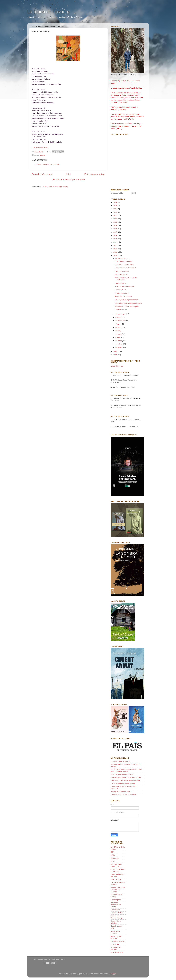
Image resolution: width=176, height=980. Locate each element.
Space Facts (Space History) (117, 917)
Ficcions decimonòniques (125, 287)
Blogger (113, 974)
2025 (116, 206)
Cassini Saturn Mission (116, 922)
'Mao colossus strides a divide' (122, 774)
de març (119, 341)
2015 (116, 239)
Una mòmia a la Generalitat (125, 268)
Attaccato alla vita (122, 275)
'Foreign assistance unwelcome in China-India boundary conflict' (126, 770)
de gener (119, 347)
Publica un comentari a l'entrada (47, 164)
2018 (116, 229)
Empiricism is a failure (123, 297)
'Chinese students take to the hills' (124, 795)
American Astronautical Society (116, 905)
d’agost (118, 324)
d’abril (118, 337)
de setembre (121, 321)
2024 (116, 209)
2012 (116, 249)
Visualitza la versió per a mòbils (68, 179)
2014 (116, 242)
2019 (116, 226)
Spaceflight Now (117, 952)
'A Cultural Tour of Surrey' (120, 761)
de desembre (121, 258)
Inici (68, 174)
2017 (116, 232)
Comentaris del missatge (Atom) (56, 187)
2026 (116, 202)
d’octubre (119, 317)
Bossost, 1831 (120, 290)
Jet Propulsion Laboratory (116, 865)
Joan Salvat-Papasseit (40, 147)
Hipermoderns (120, 283)
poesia (42, 155)
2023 (116, 212)
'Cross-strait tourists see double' (123, 783)
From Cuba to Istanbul (123, 261)
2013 (116, 245)
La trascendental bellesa (124, 265)
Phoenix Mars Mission (116, 948)
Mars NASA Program (115, 932)
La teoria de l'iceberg (48, 12)
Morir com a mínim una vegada (127, 307)
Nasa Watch (115, 910)
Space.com (115, 858)
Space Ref (115, 944)
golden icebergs (117, 366)
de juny (118, 331)
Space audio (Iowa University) (118, 870)
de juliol (119, 327)
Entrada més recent (42, 174)
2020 (116, 222)
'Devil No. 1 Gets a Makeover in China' (125, 780)
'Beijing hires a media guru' (121, 792)
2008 (116, 355)
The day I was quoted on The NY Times (126, 777)
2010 (116, 255)
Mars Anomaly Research (116, 937)
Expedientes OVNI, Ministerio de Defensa (118, 890)
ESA (113, 852)
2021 (116, 219)
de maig (119, 334)
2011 (116, 252)
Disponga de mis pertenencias (127, 300)
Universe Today (117, 913)
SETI (113, 861)
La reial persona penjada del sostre (128, 303)
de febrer (119, 344)
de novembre (121, 314)
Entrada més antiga (95, 174)
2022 (116, 216)
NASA (113, 855)
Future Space (116, 900)
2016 (116, 235)
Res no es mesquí (122, 271)
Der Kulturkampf (121, 310)
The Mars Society (117, 941)
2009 (116, 351)
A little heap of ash (122, 293)
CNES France (116, 879)
